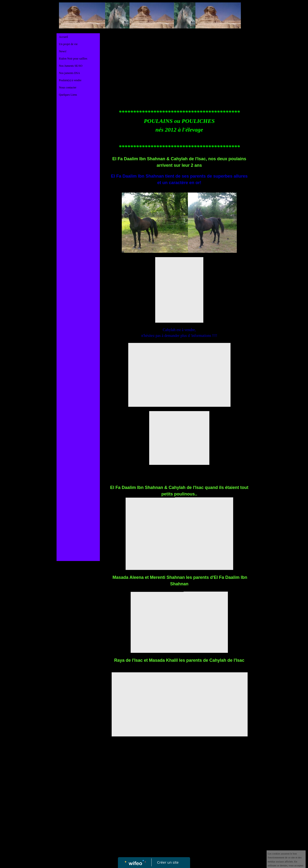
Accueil (63, 37)
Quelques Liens (68, 95)
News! (63, 51)
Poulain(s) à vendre (70, 80)
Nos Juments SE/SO (71, 66)
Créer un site (168, 862)
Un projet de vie (68, 44)
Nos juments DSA (69, 73)
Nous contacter (68, 87)
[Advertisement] (78, 197)
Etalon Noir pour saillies (73, 59)
